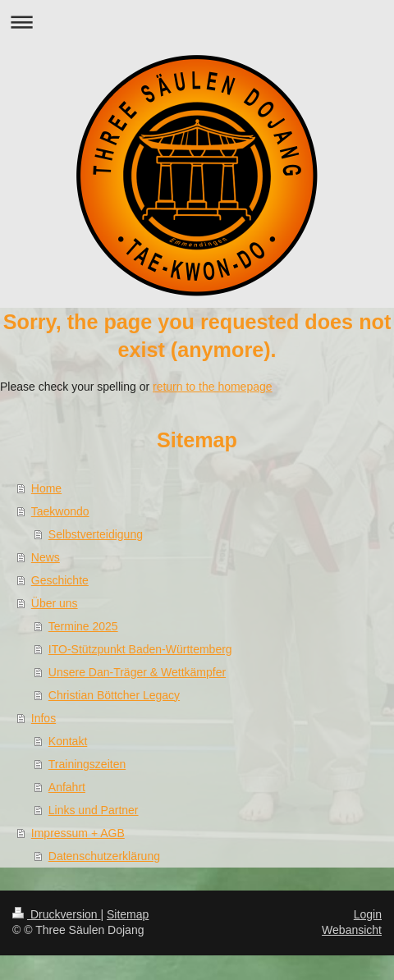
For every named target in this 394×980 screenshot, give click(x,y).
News (46, 557)
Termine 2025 (83, 626)
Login (368, 914)
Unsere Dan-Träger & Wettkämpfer (137, 672)
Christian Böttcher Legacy (114, 695)
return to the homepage (213, 387)
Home (46, 488)
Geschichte (60, 580)
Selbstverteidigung (96, 534)
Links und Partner (94, 810)
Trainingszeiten (87, 764)
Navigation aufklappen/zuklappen (197, 22)
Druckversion (56, 914)
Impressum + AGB (78, 833)
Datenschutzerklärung (104, 856)
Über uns (55, 603)
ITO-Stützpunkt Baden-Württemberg (140, 649)
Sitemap (128, 914)
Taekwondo (60, 511)
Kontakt (68, 741)
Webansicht (352, 930)
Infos (44, 718)
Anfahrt (67, 787)
